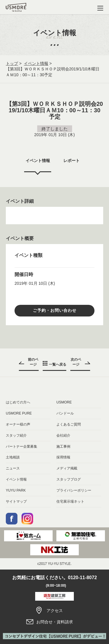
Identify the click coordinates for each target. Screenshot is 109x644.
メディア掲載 (67, 468)
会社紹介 (63, 435)
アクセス (54, 611)
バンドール (65, 413)
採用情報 (63, 457)
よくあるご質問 (69, 424)
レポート (72, 161)
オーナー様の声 (18, 424)
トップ (12, 63)
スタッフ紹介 (16, 435)
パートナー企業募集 (22, 446)
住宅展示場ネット (70, 501)
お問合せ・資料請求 (54, 622)
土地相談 (13, 457)
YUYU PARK (16, 490)
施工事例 (63, 446)
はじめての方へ (18, 402)
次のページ (76, 362)
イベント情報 (36, 63)
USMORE (64, 402)
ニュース (13, 468)
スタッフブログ (69, 479)
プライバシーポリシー (74, 490)
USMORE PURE (19, 413)
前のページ (33, 362)
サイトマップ (16, 501)
